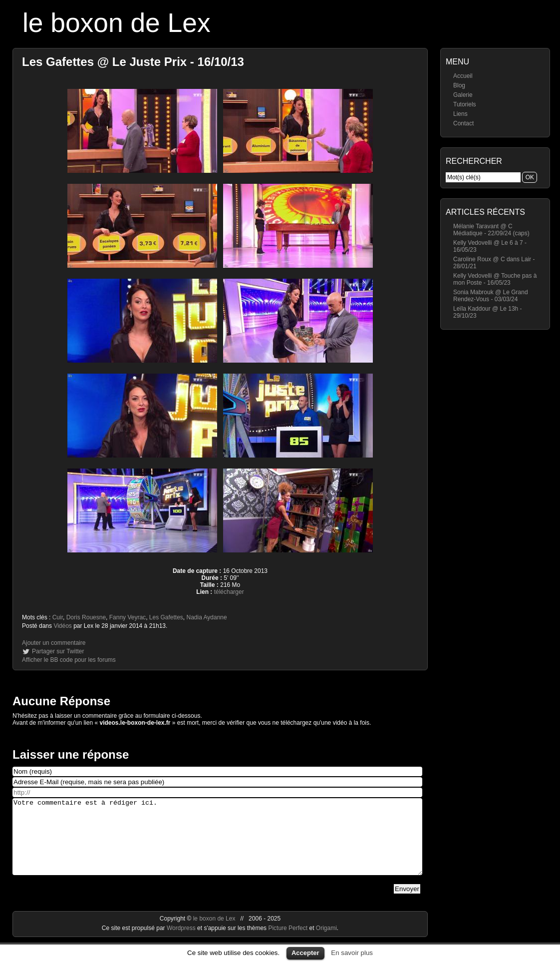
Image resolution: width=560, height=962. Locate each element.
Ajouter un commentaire (54, 643)
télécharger (229, 592)
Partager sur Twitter (58, 651)
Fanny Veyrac (128, 617)
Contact (463, 123)
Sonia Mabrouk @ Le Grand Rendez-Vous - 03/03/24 (491, 296)
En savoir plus (352, 953)
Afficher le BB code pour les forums (69, 660)
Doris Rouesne (86, 617)
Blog (459, 85)
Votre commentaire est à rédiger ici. (217, 844)
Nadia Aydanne (207, 617)
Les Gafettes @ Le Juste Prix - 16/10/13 (133, 62)
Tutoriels (465, 104)
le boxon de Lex (117, 23)
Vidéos (62, 626)
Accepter (305, 953)
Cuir (58, 617)
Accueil (463, 76)
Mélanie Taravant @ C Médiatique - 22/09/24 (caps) (491, 230)
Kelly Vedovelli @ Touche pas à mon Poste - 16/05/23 (495, 279)
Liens (460, 114)
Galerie (463, 95)
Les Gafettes (166, 617)
